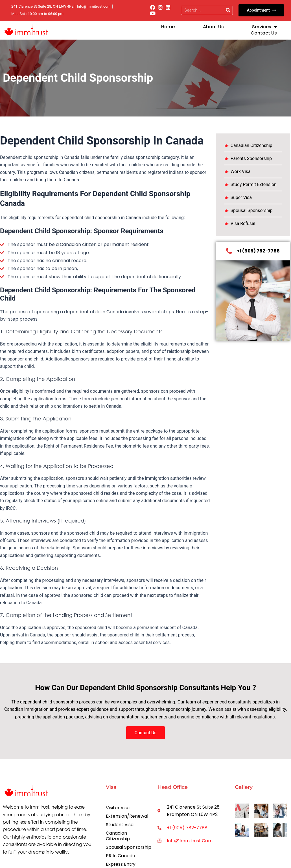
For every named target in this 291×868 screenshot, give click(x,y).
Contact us (264, 33)
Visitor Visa (118, 808)
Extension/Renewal (127, 816)
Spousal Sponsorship (129, 848)
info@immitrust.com (190, 841)
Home (168, 27)
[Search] (228, 10)
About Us (213, 27)
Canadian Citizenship (118, 836)
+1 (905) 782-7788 (187, 828)
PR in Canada (121, 856)
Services (264, 27)
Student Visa (120, 825)
